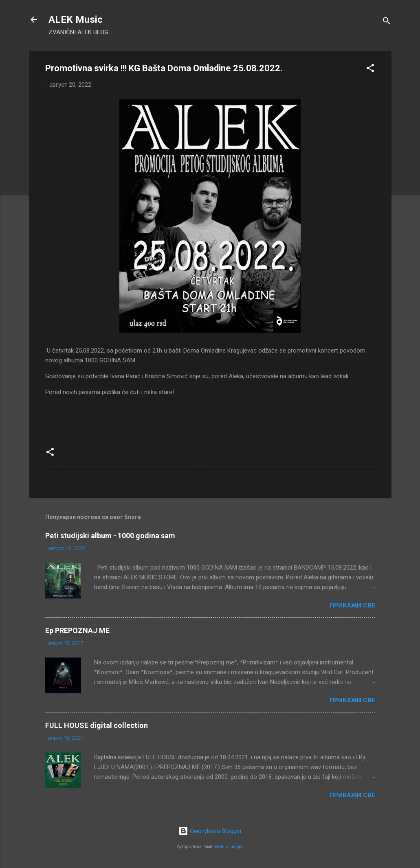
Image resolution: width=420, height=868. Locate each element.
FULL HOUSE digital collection (97, 725)
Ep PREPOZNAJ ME (77, 630)
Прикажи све (352, 605)
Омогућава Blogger (210, 831)
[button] (370, 69)
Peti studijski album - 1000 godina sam (110, 536)
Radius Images (229, 847)
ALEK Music (76, 20)
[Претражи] (387, 22)
